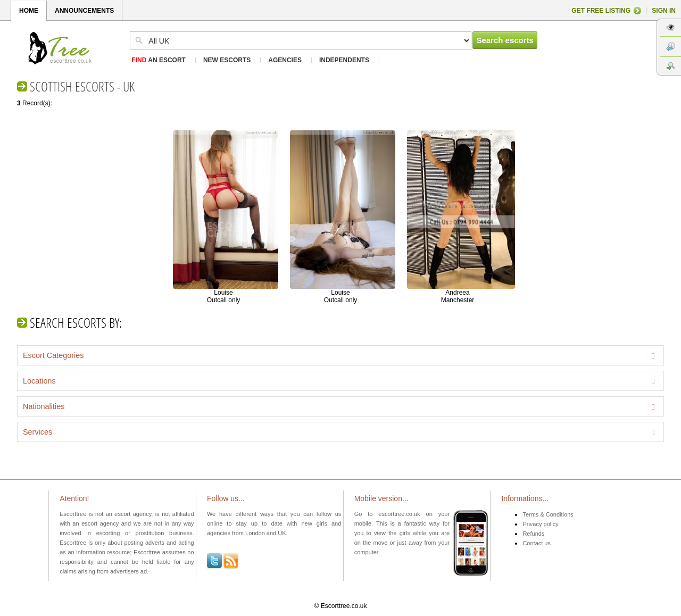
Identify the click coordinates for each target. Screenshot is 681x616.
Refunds (533, 534)
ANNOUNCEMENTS (84, 11)
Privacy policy (540, 524)
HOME (29, 11)
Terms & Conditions (548, 514)
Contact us (537, 543)
